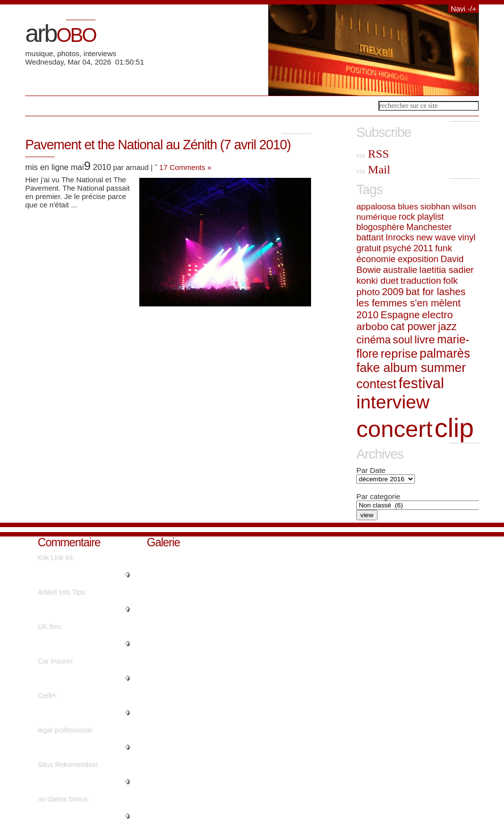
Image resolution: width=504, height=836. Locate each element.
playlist (431, 217)
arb (60, 33)
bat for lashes (435, 292)
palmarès (445, 353)
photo (368, 292)
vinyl (467, 237)
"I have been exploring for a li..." (80, 575)
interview (393, 402)
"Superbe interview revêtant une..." (80, 713)
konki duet (378, 281)
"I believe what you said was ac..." (81, 609)
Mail (373, 169)
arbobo (372, 326)
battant (370, 237)
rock (407, 217)
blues (408, 206)
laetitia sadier (447, 270)
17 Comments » (186, 167)
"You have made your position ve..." (83, 678)
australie (400, 270)
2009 (393, 292)
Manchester (429, 227)
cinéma (374, 340)
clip (454, 428)
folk (450, 281)
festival (421, 383)
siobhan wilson (448, 206)
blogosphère (380, 227)
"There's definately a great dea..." (78, 782)
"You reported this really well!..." (74, 816)
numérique (377, 217)
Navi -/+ (464, 9)
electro (437, 315)
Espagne (400, 315)
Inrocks (400, 237)
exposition (418, 259)
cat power (413, 327)
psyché (397, 248)
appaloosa (376, 206)
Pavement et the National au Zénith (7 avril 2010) (158, 145)
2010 (367, 315)
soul (403, 340)
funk (444, 248)
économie (376, 259)
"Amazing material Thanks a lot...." (81, 747)
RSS (373, 154)
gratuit (369, 248)
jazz (447, 327)
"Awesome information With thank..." (80, 644)
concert (394, 429)
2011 (423, 248)
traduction (421, 281)
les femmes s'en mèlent (409, 303)
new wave (436, 237)
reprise (399, 353)
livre (425, 339)
